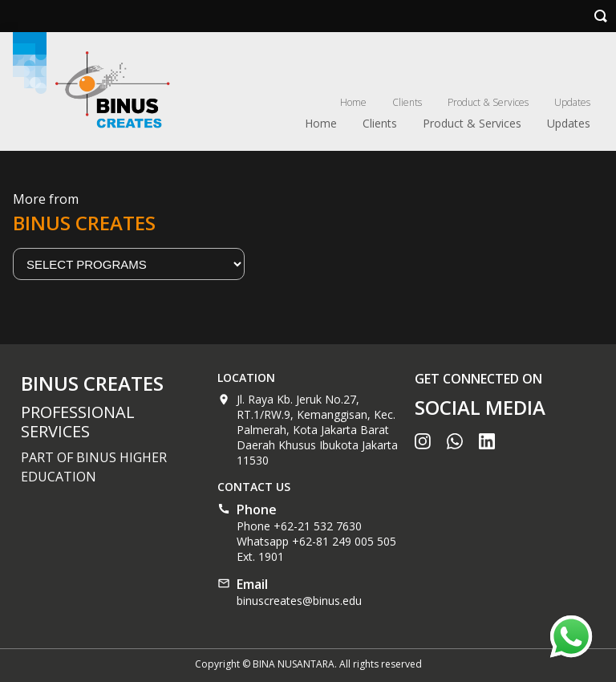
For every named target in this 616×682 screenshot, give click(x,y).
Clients (407, 102)
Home (353, 102)
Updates (572, 102)
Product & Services (488, 102)
